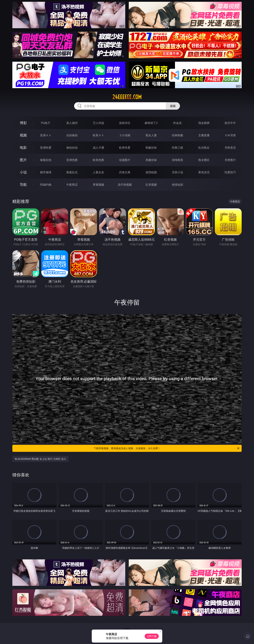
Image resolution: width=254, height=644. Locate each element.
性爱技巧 (230, 172)
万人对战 (98, 123)
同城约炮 (46, 185)
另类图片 (230, 160)
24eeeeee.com (127, 97)
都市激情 (46, 172)
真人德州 (72, 123)
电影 (23, 147)
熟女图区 (204, 160)
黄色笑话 (204, 172)
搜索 (173, 106)
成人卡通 (98, 148)
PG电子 (46, 123)
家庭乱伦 (72, 172)
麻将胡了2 (151, 123)
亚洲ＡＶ (46, 135)
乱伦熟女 (204, 148)
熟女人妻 (151, 135)
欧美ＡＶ (98, 135)
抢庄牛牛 (230, 123)
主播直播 (204, 135)
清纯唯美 (177, 160)
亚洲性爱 (46, 148)
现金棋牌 (204, 123)
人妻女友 (98, 172)
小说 (23, 172)
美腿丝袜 (151, 160)
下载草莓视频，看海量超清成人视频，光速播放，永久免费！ (167, 448)
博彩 (23, 123)
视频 (23, 135)
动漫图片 (125, 160)
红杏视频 (151, 185)
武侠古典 (125, 172)
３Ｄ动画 (125, 135)
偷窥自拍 (46, 160)
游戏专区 (125, 123)
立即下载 (152, 636)
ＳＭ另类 (230, 135)
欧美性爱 (125, 148)
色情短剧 (177, 185)
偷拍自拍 (72, 148)
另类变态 (230, 148)
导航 (23, 184)
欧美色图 (98, 160)
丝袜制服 (177, 135)
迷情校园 (151, 172)
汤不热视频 (125, 185)
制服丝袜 (151, 148)
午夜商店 (72, 185)
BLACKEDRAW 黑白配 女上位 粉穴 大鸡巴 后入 (40, 459)
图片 (23, 160)
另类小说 (177, 172)
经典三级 (177, 148)
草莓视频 (98, 185)
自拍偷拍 (72, 135)
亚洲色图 (72, 160)
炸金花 (177, 123)
